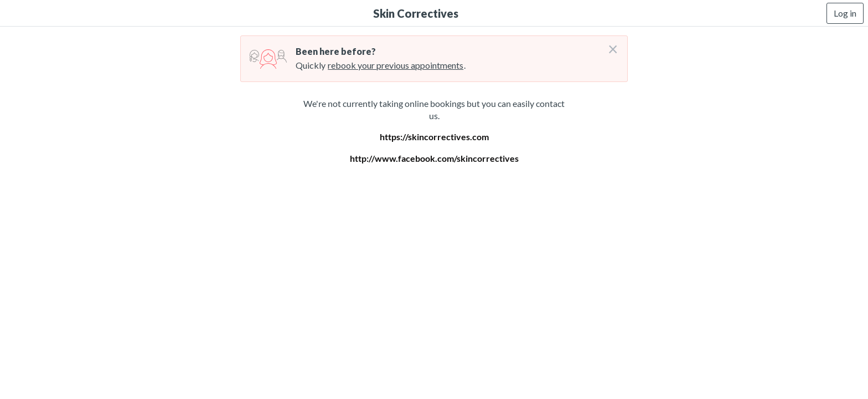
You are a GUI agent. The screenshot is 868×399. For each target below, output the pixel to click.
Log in (845, 13)
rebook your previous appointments (396, 65)
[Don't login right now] (609, 45)
